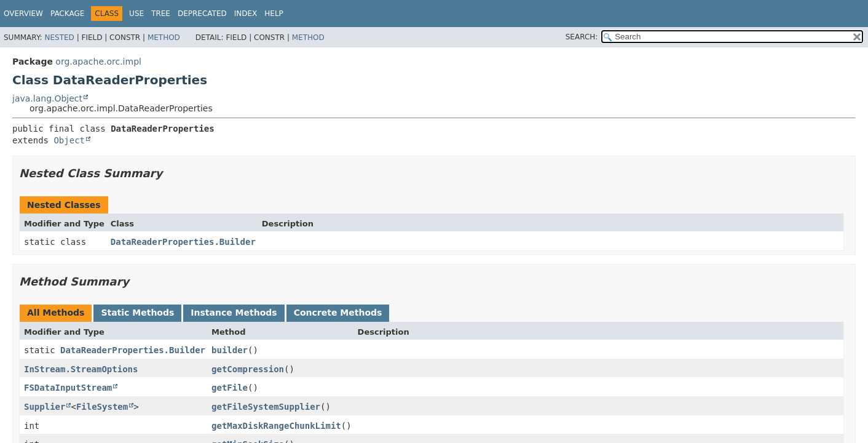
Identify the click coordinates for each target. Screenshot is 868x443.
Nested (59, 38)
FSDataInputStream (68, 388)
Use (136, 14)
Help (274, 14)
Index (246, 14)
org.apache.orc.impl (98, 62)
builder (230, 350)
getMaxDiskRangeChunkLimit (276, 426)
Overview (23, 14)
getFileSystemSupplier (266, 407)
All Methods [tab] (56, 313)
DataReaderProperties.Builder (183, 242)
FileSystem (102, 407)
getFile (230, 388)
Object (69, 140)
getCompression (248, 369)
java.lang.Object (47, 98)
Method (164, 38)
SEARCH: (582, 37)
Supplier (45, 407)
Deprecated (202, 14)
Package (67, 14)
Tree (161, 14)
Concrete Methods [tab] (338, 313)
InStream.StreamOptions (81, 369)
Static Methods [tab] (137, 313)
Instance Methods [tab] (234, 313)
